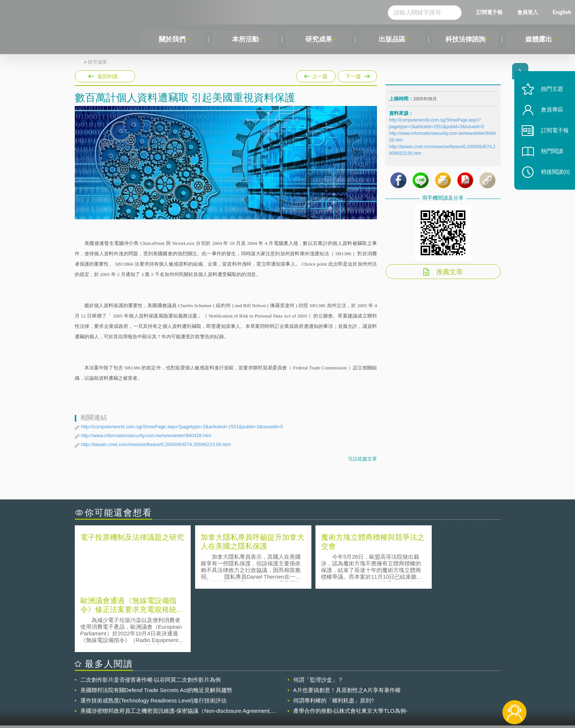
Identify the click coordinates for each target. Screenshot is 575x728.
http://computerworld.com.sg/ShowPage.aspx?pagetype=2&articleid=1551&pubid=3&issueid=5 (182, 427)
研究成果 (319, 39)
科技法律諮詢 (465, 39)
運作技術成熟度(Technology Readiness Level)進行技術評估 (154, 637)
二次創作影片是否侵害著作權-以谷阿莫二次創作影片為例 (151, 616)
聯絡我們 (290, 698)
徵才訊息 (335, 687)
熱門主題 (550, 94)
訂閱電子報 (489, 12)
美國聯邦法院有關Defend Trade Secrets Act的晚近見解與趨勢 (156, 626)
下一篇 (357, 75)
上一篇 (316, 75)
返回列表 (108, 76)
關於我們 (172, 39)
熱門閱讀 (550, 156)
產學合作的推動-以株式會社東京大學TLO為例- (350, 647)
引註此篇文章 (362, 459)
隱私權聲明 (292, 687)
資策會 (394, 687)
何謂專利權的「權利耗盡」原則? (334, 637)
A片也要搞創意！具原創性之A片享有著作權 (347, 626)
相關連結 (436, 687)
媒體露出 (539, 39)
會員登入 (528, 12)
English (562, 12)
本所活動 (245, 39)
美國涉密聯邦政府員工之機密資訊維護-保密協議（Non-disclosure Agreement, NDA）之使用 (176, 647)
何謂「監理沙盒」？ (318, 616)
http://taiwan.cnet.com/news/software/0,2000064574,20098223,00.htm (156, 444)
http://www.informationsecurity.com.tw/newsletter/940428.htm (146, 436)
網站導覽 (335, 698)
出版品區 (392, 39)
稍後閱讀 (553, 177)
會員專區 (550, 114)
